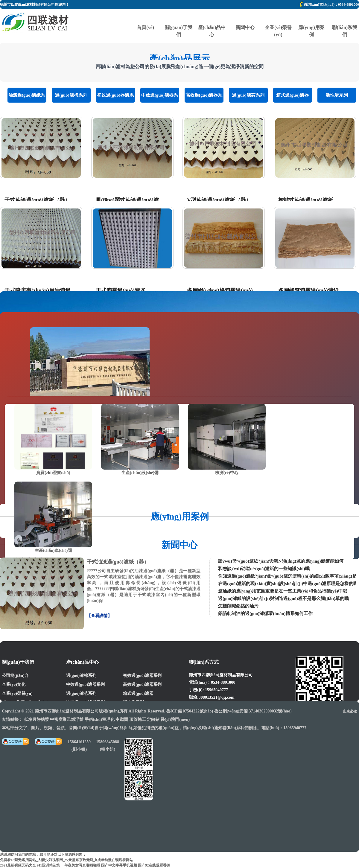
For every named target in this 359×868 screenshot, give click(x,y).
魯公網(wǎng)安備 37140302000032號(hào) (253, 711)
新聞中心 (245, 16)
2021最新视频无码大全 (18, 865)
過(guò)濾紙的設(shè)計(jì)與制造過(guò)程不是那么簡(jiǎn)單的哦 (283, 599)
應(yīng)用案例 (311, 16)
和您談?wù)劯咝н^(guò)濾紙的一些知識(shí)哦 (264, 569)
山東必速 (350, 711)
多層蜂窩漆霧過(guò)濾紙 (308, 290)
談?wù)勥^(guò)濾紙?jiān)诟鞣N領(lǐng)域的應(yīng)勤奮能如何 (281, 561)
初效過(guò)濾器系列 (142, 676)
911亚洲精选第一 (50, 865)
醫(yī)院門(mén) (175, 719)
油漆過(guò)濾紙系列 (27, 98)
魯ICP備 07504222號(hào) (190, 711)
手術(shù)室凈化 (100, 719)
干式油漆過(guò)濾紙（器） (37, 200)
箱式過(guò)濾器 (292, 95)
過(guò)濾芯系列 (248, 95)
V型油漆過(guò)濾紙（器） (219, 200)
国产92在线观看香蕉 (154, 865)
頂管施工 (138, 719)
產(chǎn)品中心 (212, 16)
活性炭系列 (337, 95)
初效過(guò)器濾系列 (115, 98)
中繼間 (122, 719)
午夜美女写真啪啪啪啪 (82, 865)
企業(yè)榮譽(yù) (278, 16)
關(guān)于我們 (179, 16)
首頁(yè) (145, 16)
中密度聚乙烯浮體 (67, 719)
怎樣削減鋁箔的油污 (238, 606)
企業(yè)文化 (14, 684)
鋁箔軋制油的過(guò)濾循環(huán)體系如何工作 (265, 613)
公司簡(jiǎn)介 (15, 676)
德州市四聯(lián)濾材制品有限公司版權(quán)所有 (81, 711)
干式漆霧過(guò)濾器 (121, 290)
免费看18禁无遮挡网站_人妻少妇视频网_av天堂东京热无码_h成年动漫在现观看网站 (67, 860)
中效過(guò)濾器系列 (160, 98)
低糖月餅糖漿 (36, 719)
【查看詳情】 (99, 616)
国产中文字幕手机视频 (119, 865)
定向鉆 (153, 719)
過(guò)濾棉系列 (71, 95)
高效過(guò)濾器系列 (204, 98)
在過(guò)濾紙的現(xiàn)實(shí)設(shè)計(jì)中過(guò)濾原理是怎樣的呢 (288, 584)
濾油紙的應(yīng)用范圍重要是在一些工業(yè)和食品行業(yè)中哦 (283, 591)
